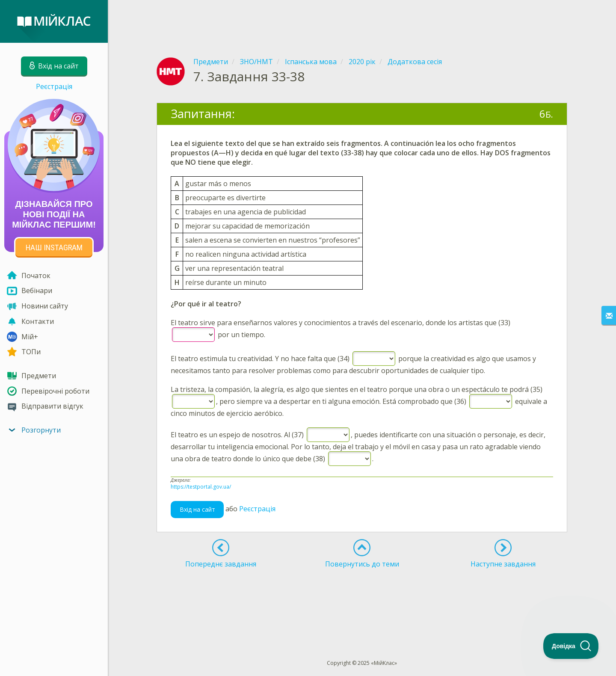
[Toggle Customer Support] (571, 646)
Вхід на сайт (197, 509)
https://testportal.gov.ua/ (201, 487)
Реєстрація (54, 86)
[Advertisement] (362, 21)
